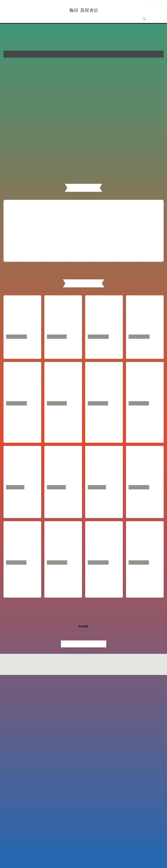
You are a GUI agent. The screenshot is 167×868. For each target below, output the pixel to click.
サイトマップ (64, 858)
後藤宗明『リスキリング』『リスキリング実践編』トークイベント (144, 530)
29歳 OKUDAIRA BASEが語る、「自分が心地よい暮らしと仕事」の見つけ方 (62, 680)
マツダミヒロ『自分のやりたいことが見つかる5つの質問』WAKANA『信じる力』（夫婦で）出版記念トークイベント (22, 685)
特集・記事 (91, 19)
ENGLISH (137, 4)
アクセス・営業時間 (31, 19)
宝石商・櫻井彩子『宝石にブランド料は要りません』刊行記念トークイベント (144, 596)
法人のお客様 (154, 4)
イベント (65, 19)
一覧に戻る (85, 834)
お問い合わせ (40, 858)
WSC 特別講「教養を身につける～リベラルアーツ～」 (63, 431)
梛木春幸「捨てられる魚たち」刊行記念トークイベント (103, 756)
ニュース (77, 19)
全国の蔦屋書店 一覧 (124, 858)
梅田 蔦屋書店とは (109, 19)
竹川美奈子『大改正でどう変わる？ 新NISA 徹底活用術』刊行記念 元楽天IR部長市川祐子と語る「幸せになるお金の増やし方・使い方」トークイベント (22, 764)
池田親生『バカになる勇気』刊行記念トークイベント (144, 680)
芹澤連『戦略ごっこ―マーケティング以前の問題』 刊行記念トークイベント (63, 530)
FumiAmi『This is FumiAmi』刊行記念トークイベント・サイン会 (104, 530)
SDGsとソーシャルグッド (24, 426)
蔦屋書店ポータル (109, 858)
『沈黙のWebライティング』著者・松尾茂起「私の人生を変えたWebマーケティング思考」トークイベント (62, 760)
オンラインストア (130, 19)
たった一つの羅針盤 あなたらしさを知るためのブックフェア (103, 431)
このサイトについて (78, 858)
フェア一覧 (43, 238)
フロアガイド (51, 19)
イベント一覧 (123, 238)
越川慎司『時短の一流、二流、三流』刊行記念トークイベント (21, 596)
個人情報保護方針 (94, 858)
